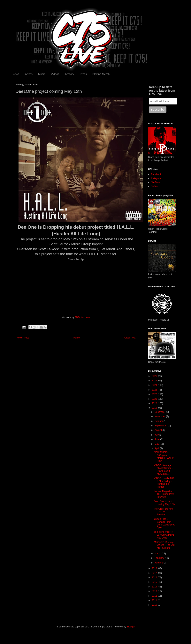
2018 (155, 568)
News (16, 74)
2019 (155, 408)
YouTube (156, 182)
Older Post (130, 338)
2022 (155, 394)
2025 (155, 381)
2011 (155, 600)
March (158, 554)
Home (77, 338)
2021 (155, 399)
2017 (155, 573)
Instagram (156, 178)
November (160, 416)
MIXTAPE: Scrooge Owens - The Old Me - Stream (164, 545)
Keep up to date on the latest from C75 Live (162, 91)
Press (83, 74)
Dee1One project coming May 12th (164, 503)
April (157, 448)
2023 (155, 390)
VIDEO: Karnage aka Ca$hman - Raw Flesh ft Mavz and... (163, 470)
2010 (155, 605)
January (159, 563)
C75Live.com (82, 317)
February (160, 558)
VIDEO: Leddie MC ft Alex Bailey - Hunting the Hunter (164, 482)
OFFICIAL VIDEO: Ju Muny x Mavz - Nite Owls (165, 535)
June (157, 439)
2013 (155, 591)
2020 (155, 403)
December (160, 412)
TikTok (154, 186)
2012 (155, 596)
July (157, 435)
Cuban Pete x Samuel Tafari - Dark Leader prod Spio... (164, 523)
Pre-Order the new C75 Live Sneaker (164, 512)
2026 (155, 376)
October (159, 421)
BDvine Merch (101, 74)
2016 (155, 578)
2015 (155, 582)
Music (42, 74)
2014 (155, 587)
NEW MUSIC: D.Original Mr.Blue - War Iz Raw (164, 457)
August (159, 430)
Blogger (131, 627)
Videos (55, 74)
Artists (29, 74)
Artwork (69, 74)
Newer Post (23, 338)
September (161, 426)
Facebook (156, 174)
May (157, 444)
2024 (155, 385)
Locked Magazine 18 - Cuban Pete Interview (164, 494)
